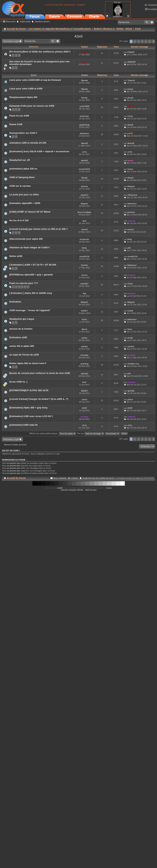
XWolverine (132, 195)
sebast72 (84, 195)
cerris (84, 152)
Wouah (84, 178)
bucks (84, 319)
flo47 (84, 382)
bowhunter (84, 116)
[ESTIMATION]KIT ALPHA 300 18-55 (29, 390)
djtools (84, 329)
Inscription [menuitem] (153, 9)
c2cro (84, 425)
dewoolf (84, 143)
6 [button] (150, 41)
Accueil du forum (16, 478)
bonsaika (84, 355)
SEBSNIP (132, 62)
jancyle (130, 98)
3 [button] (139, 41)
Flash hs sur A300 (19, 116)
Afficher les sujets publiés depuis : (53, 433)
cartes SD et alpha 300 (22, 346)
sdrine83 (84, 374)
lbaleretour (132, 204)
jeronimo (131, 212)
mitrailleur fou (133, 364)
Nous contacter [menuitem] (60, 478)
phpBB (60, 488)
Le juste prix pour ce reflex (24, 195)
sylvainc (84, 346)
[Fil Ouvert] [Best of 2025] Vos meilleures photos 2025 (39, 52)
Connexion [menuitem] (152, 5)
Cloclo (130, 116)
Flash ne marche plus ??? (24, 283)
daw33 (130, 125)
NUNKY (84, 311)
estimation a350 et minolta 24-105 (28, 143)
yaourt (84, 399)
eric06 (130, 338)
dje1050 (131, 391)
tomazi (130, 89)
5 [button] (146, 41)
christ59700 (84, 257)
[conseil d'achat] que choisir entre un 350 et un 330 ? (38, 229)
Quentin (84, 265)
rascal (130, 160)
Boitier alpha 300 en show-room (27, 363)
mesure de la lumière (21, 329)
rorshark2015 (84, 169)
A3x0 (78, 36)
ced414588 (84, 106)
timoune (84, 186)
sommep (131, 221)
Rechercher (147, 22)
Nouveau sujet (11, 41)
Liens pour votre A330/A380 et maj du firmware (35, 80)
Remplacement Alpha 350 (23, 97)
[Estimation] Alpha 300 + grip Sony (29, 408)
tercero (84, 275)
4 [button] (142, 41)
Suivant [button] (153, 41)
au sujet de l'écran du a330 (24, 355)
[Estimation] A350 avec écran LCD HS (30, 416)
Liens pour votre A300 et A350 (26, 89)
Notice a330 (16, 256)
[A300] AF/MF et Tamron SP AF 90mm (30, 212)
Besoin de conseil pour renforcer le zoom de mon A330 (40, 373)
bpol (84, 221)
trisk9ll (130, 311)
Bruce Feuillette (84, 212)
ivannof (84, 229)
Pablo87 (131, 52)
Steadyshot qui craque (22, 319)
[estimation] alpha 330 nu (23, 169)
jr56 (129, 248)
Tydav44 (131, 80)
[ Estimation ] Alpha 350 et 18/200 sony (31, 293)
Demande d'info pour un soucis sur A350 (32, 106)
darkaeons (84, 133)
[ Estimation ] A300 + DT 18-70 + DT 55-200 (33, 265)
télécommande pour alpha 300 (26, 239)
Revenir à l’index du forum (15, 445)
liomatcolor (84, 239)
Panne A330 (16, 124)
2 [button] (135, 41)
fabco (130, 329)
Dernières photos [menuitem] (42, 21)
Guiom (130, 169)
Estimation (15, 302)
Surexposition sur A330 (22, 133)
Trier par (90, 433)
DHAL (84, 248)
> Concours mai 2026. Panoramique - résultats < (65, 5)
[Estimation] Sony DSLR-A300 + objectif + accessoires (39, 151)
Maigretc (131, 186)
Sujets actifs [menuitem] (25, 21)
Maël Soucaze (91, 490)
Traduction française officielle (72, 490)
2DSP (84, 408)
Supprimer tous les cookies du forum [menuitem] (98, 478)
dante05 (84, 160)
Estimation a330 (18, 337)
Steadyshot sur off (20, 160)
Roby (130, 239)
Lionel (84, 52)
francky (84, 98)
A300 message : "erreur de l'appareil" (30, 310)
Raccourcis (11, 21)
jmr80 (130, 133)
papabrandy (84, 125)
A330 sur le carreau (20, 186)
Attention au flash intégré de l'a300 (29, 247)
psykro (84, 338)
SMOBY (84, 391)
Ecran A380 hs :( (18, 382)
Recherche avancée (152, 22)
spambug (84, 364)
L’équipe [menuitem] (75, 478)
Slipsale (84, 80)
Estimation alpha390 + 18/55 (25, 203)
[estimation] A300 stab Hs (23, 425)
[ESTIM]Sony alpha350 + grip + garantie (31, 275)
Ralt (84, 293)
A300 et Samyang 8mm (22, 177)
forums (109, 488)
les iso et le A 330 (19, 220)
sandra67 (84, 284)
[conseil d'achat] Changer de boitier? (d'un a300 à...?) (39, 399)
